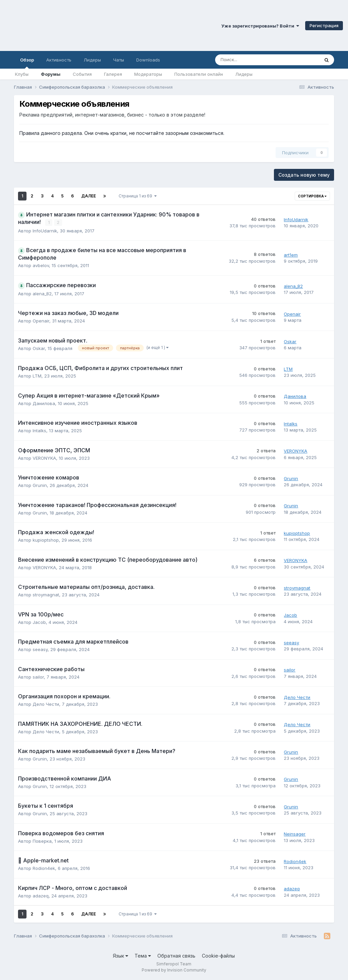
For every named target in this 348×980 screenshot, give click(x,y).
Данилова (44, 403)
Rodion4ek (44, 868)
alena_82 (42, 293)
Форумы (51, 74)
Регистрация (324, 25)
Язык (120, 956)
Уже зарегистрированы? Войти (260, 26)
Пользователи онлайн (199, 74)
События (82, 74)
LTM (37, 376)
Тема (143, 956)
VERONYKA (44, 458)
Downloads (148, 60)
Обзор (27, 63)
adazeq (41, 896)
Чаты (119, 60)
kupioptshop (46, 540)
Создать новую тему (304, 175)
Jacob (39, 622)
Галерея (113, 74)
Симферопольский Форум (93, 25)
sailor (38, 677)
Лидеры (244, 74)
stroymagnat (46, 595)
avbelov (41, 265)
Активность (59, 60)
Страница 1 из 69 (138, 196)
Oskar (39, 348)
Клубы (22, 74)
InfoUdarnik (45, 230)
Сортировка (312, 196)
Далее (89, 196)
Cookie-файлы (218, 956)
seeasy (40, 649)
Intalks (39, 431)
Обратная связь (176, 956)
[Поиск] (248, 60)
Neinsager (295, 834)
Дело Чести (46, 704)
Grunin (40, 485)
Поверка (42, 841)
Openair (41, 321)
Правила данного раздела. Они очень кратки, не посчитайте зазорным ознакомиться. (122, 133)
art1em (291, 255)
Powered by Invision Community (174, 970)
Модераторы (148, 74)
